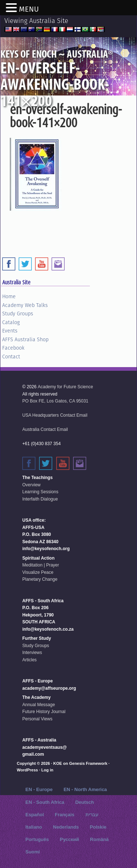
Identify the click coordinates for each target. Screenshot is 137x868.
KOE (58, 763)
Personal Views (37, 719)
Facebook (13, 348)
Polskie (98, 827)
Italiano (34, 827)
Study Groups (18, 314)
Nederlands (66, 827)
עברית (92, 815)
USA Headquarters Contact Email (55, 415)
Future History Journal (44, 712)
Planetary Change (40, 579)
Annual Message (39, 705)
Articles (29, 660)
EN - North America (85, 789)
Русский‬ (70, 839)
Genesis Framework (88, 763)
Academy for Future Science (65, 387)
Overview (31, 485)
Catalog (11, 322)
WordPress (27, 770)
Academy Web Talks (25, 305)
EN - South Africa (45, 802)
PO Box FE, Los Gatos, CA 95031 (55, 401)
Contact (11, 357)
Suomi (33, 852)
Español (35, 815)
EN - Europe (39, 789)
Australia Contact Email (45, 429)
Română (99, 839)
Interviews (32, 653)
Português (37, 839)
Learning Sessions (40, 492)
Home (9, 296)
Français (64, 815)
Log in (47, 770)
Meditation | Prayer (41, 565)
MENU (29, 9)
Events (10, 331)
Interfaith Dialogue (40, 499)
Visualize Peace (38, 572)
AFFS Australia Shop (25, 339)
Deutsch (85, 802)
